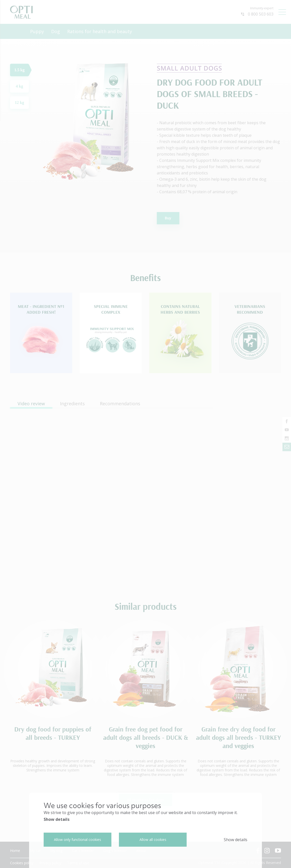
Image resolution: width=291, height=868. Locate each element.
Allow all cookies (153, 840)
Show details (57, 819)
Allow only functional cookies (78, 840)
